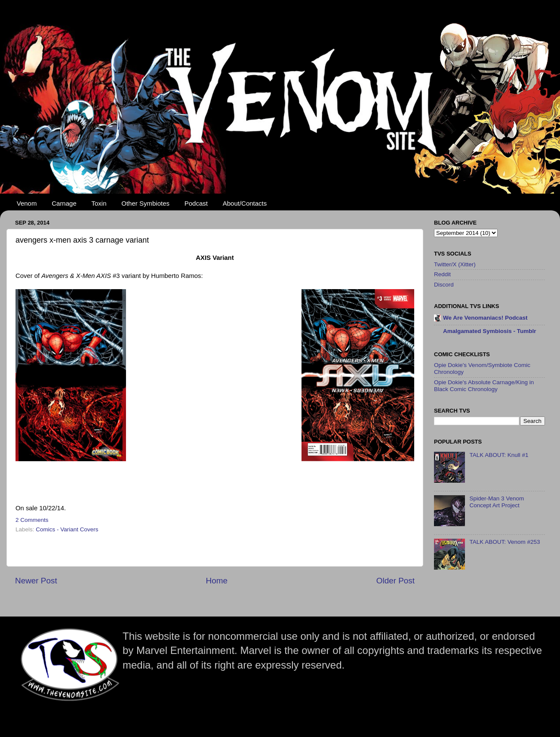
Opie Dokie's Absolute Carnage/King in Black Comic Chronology (484, 386)
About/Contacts (245, 203)
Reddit (442, 274)
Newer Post (36, 581)
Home (217, 581)
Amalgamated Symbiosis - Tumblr (490, 331)
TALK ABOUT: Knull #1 (499, 455)
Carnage (64, 203)
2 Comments (32, 520)
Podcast (196, 203)
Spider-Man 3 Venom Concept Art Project (497, 502)
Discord (444, 285)
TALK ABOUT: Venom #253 (505, 542)
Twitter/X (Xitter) (455, 264)
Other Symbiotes (145, 203)
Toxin (99, 203)
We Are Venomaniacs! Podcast (485, 318)
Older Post (395, 581)
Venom (27, 203)
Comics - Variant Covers (67, 529)
